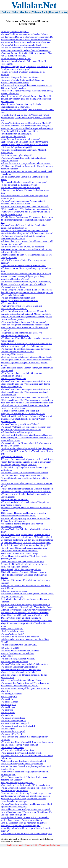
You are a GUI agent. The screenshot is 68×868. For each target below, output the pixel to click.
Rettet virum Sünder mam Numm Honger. (20, 553)
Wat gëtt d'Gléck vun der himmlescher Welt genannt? (25, 48)
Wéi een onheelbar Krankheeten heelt (18, 298)
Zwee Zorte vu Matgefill (12, 629)
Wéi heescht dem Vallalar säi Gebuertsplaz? (21, 670)
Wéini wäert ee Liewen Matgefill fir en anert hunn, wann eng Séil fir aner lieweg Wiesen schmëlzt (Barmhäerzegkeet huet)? (27, 745)
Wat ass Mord (7, 710)
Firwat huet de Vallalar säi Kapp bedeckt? (20, 637)
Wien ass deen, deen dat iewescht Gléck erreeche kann (26, 785)
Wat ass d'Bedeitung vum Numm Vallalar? (20, 424)
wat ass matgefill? (9, 696)
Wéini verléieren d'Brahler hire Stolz (18, 750)
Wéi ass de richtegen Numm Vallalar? (18, 659)
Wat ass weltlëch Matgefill (13, 731)
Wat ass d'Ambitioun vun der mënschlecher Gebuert (24, 34)
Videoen (36, 12)
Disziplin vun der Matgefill (13, 136)
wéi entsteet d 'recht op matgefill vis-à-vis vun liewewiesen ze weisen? (22, 525)
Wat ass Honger (8, 707)
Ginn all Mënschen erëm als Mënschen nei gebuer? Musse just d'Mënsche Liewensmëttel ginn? (24, 824)
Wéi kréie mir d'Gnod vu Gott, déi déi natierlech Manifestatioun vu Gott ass (23, 237)
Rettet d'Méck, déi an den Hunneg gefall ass (21, 569)
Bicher (15, 12)
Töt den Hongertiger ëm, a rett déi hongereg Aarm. (24, 572)
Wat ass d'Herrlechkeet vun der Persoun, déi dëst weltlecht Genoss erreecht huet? (23, 202)
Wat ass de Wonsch (9, 702)
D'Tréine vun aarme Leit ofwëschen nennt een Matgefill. (27, 834)
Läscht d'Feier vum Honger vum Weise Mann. (22, 475)
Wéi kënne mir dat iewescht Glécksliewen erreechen (25, 612)
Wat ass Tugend (8, 729)
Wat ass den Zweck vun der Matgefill (18, 726)
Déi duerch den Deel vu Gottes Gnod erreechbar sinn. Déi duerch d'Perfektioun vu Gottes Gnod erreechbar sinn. (27, 38)
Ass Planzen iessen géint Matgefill (16, 155)
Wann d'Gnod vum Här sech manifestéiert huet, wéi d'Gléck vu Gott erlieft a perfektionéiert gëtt (24, 617)
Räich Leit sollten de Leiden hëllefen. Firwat (21, 680)
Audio (45, 12)
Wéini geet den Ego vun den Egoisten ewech (21, 753)
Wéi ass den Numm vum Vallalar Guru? (19, 645)
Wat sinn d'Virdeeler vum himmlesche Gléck (21, 45)
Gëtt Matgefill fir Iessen (12, 354)
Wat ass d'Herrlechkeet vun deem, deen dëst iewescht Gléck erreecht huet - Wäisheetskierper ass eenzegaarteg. (27, 208)
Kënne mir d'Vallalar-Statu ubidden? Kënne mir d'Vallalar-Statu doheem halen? (22, 81)
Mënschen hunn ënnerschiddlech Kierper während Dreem (27, 128)
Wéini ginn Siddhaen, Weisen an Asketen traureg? (23, 322)
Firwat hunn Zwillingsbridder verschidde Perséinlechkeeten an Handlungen (19, 132)
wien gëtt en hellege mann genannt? (17, 782)
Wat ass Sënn (7, 715)
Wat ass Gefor (7, 699)
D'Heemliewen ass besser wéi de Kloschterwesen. (23, 266)
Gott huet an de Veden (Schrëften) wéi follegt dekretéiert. (27, 448)
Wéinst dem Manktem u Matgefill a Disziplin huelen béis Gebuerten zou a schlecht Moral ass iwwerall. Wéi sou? (27, 490)
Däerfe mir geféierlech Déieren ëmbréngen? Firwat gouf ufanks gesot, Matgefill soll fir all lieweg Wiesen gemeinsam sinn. (26, 419)
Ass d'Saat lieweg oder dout (13, 379)
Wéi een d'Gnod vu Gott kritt (14, 309)
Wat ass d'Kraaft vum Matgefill (15, 723)
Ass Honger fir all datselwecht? (15, 335)
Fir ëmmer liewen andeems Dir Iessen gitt (20, 411)
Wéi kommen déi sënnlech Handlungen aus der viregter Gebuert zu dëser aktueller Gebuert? (26, 350)
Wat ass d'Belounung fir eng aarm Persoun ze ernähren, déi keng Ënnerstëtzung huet (26, 520)
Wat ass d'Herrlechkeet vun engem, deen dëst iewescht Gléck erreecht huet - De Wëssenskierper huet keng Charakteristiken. (26, 392)
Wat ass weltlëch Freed (11, 734)
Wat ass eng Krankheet (11, 694)
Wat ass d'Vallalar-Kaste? (12, 634)
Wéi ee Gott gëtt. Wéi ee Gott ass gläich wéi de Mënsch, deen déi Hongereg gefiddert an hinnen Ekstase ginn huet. (27, 291)
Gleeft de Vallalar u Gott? (12, 631)
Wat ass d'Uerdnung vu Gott (14, 721)
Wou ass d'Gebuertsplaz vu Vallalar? (17, 653)
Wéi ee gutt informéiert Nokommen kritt (19, 301)
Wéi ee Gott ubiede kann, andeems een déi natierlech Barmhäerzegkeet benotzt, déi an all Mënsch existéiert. (26, 313)
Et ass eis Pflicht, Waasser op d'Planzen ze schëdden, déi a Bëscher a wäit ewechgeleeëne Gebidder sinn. (26, 345)
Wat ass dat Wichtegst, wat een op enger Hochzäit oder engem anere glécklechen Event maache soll (26, 428)
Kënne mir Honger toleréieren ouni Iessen (20, 77)
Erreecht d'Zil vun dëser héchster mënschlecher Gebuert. (27, 621)
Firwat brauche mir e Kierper (14, 801)
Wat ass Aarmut (8, 713)
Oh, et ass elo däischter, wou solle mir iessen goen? (24, 182)
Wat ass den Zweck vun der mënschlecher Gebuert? (24, 473)
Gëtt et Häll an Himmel (11, 376)
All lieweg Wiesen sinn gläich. (15, 32)
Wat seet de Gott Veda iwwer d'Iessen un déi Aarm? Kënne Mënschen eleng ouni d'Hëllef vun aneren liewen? (27, 232)
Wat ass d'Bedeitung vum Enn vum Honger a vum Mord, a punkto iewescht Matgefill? (27, 805)
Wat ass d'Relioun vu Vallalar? (15, 500)
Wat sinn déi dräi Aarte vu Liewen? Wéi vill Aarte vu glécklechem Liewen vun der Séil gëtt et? (25, 684)
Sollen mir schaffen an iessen (14, 591)
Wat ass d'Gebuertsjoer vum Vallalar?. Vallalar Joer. (24, 664)
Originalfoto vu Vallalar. (12, 457)
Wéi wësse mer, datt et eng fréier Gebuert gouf (22, 373)
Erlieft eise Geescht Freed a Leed (16, 58)
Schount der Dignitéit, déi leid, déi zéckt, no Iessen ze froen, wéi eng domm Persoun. (25, 565)
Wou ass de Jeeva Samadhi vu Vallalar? (19, 672)
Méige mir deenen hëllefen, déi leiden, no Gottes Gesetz (26, 357)
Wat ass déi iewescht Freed (13, 287)
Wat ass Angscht (8, 704)
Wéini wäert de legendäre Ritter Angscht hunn (22, 764)
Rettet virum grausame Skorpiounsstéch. (19, 551)
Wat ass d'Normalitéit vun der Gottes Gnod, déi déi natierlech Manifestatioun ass (24, 227)
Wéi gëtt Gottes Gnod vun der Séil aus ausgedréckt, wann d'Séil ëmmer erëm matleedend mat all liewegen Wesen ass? (27, 220)
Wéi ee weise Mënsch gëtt (13, 295)
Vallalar (7, 12)
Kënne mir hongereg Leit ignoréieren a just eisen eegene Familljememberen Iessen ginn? (26, 68)
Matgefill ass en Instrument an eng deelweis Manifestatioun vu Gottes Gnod (21, 106)
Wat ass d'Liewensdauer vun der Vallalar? (20, 651)
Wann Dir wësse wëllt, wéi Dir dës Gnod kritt (22, 306)
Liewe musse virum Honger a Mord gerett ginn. (23, 561)
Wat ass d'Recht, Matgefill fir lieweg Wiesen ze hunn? (25, 534)
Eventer (63, 12)
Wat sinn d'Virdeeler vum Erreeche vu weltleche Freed (26, 42)
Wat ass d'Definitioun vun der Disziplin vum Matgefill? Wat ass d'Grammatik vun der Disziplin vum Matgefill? (26, 124)
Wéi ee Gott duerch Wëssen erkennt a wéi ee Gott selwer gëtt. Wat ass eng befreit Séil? (27, 789)
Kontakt (54, 12)
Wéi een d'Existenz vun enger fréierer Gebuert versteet (26, 163)
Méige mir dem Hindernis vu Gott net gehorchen (23, 413)
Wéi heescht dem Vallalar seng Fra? (17, 432)
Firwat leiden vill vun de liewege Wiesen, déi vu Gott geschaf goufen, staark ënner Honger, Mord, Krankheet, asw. (26, 118)
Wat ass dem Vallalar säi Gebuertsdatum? (20, 667)
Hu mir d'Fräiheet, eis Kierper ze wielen (19, 185)
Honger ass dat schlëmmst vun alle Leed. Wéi (22, 333)
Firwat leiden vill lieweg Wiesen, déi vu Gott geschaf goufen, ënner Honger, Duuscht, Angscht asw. (25, 819)
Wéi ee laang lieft (9, 303)
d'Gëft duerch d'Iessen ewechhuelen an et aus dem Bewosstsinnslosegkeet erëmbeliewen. (24, 514)
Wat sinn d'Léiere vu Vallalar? (14, 661)
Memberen (25, 12)
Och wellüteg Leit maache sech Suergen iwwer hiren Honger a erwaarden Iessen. (25, 407)
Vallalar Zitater (8, 656)
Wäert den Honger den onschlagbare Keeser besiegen (25, 325)
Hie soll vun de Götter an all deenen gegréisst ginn (24, 548)
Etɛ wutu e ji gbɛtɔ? (10, 648)
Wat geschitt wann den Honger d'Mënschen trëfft (23, 761)
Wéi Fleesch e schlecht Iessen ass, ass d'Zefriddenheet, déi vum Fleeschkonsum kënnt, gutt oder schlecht (26, 283)
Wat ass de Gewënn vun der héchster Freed (20, 188)
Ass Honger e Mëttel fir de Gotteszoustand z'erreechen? (26, 360)
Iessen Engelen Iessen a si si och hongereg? (21, 139)
